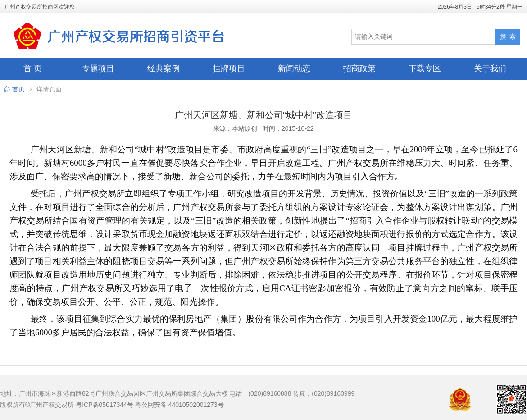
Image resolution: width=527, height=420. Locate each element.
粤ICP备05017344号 (104, 405)
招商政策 (359, 68)
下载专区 (425, 68)
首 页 (33, 68)
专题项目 (98, 68)
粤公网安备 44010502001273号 (179, 405)
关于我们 (490, 68)
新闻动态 (294, 68)
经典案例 (164, 68)
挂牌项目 (229, 68)
